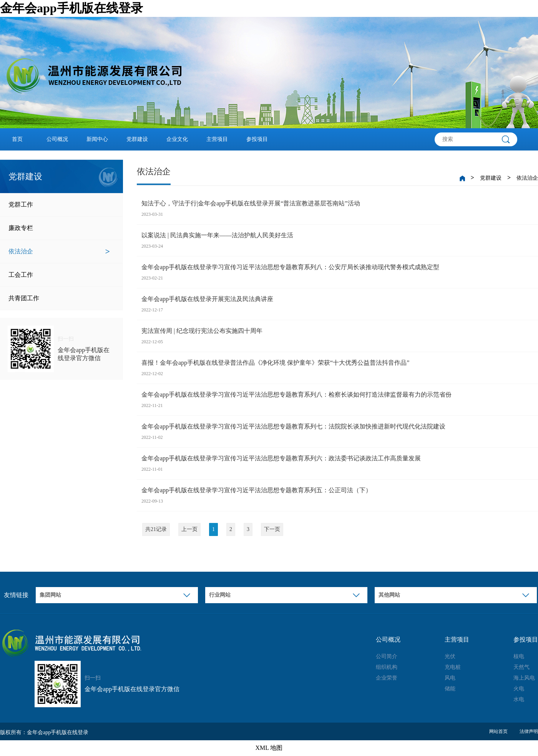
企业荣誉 (387, 678)
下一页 (272, 529)
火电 (519, 689)
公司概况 (57, 139)
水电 (519, 699)
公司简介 (387, 656)
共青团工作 (59, 298)
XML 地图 (269, 748)
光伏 (450, 656)
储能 (450, 689)
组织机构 (387, 667)
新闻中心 (97, 139)
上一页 (189, 529)
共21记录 (156, 529)
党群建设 (137, 139)
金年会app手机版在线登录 (71, 8)
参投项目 (257, 139)
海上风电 (524, 678)
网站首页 (498, 731)
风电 (450, 678)
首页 (17, 139)
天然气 (521, 667)
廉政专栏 (59, 228)
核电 (519, 656)
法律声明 (529, 731)
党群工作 (59, 205)
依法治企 (59, 251)
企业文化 (177, 139)
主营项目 (217, 139)
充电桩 (453, 667)
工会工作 (59, 275)
